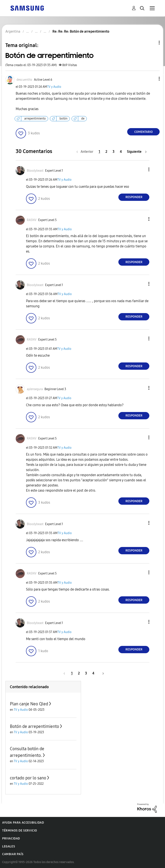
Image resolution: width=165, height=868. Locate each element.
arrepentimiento (35, 119)
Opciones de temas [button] (152, 43)
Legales (9, 846)
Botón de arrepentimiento (34, 726)
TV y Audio (54, 87)
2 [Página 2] (106, 152)
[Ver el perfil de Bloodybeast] (35, 171)
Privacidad (11, 838)
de (83, 119)
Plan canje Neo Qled (29, 704)
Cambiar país (13, 854)
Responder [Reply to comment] (134, 197)
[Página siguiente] (137, 152)
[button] (152, 79)
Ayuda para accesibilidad (23, 823)
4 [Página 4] (121, 152)
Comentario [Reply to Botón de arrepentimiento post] (144, 132)
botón (63, 119)
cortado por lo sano (28, 778)
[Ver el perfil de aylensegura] (35, 389)
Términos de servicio (20, 831)
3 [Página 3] (114, 152)
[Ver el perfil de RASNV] (32, 220)
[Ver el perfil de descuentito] (24, 80)
